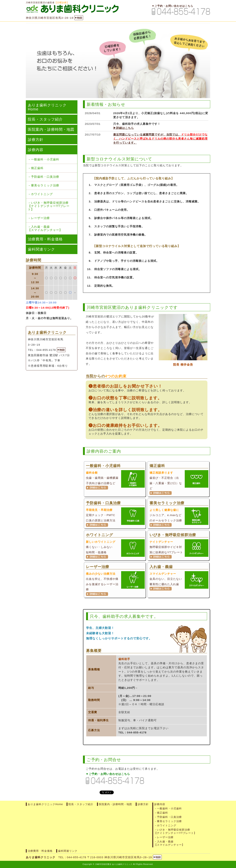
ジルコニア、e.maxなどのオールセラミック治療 (179, 515)
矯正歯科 (37, 168)
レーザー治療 (40, 218)
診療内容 (36, 150)
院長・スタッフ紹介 (45, 119)
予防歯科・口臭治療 (45, 177)
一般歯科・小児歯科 (45, 159)
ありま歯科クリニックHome (47, 107)
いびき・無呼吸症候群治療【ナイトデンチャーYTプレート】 (49, 206)
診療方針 (36, 140)
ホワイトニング (42, 194)
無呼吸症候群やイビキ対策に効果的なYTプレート (179, 546)
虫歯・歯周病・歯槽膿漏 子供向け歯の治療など (115, 477)
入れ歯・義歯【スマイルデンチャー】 (45, 228)
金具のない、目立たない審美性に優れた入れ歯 (179, 578)
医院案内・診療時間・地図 (51, 129)
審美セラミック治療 (45, 185)
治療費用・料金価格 (45, 239)
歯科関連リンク (41, 249)
